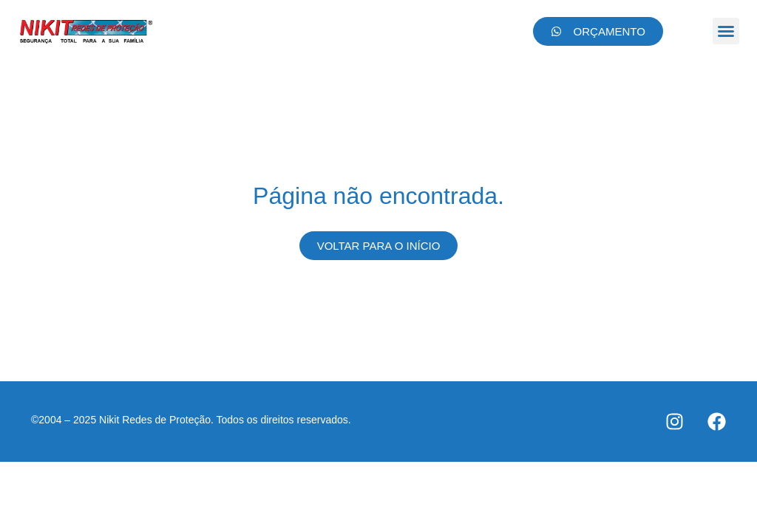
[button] (726, 31)
